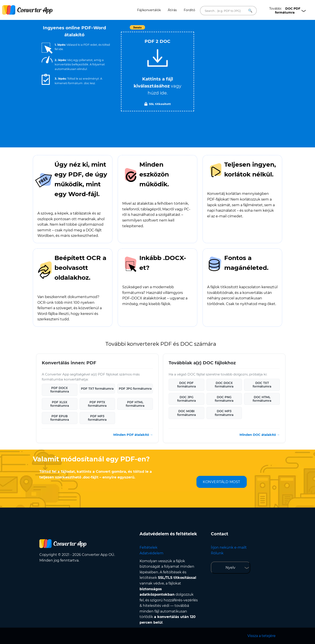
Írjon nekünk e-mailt (229, 547)
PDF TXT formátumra (97, 389)
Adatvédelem (151, 553)
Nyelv (230, 568)
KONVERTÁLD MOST (221, 482)
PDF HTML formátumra (135, 404)
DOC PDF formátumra (186, 385)
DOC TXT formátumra (262, 385)
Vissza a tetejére (262, 636)
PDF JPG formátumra (135, 389)
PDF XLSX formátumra (60, 404)
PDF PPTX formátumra (97, 404)
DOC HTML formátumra (262, 399)
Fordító (189, 10)
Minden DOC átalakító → (260, 435)
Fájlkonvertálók (149, 10)
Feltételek (149, 547)
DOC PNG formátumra (224, 399)
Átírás (172, 10)
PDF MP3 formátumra (97, 418)
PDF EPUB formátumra (60, 418)
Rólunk (217, 553)
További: (285, 10)
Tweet (183, 30)
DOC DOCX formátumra (224, 385)
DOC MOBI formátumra (186, 413)
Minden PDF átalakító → (133, 435)
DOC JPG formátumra (186, 399)
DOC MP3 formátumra (224, 413)
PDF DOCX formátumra (60, 390)
